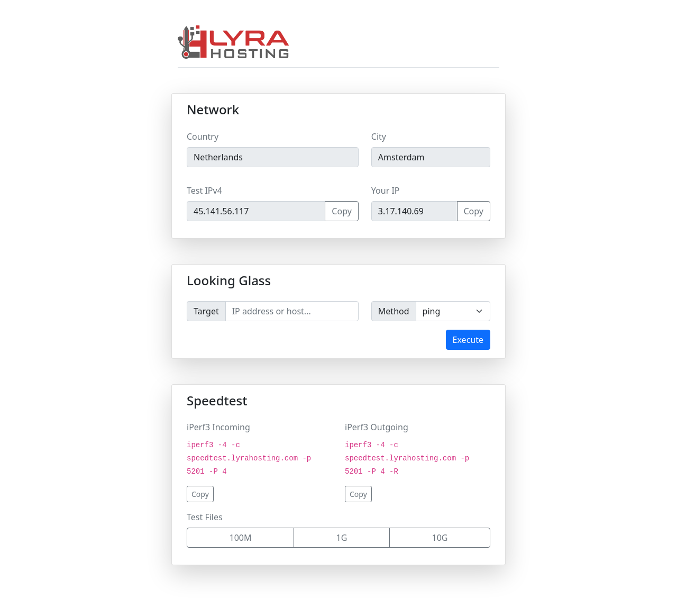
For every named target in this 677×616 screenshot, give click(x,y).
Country (203, 137)
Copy (341, 211)
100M (241, 538)
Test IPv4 (204, 191)
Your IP (386, 191)
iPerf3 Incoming (218, 427)
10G (440, 538)
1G (342, 538)
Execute (468, 340)
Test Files (205, 517)
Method (394, 311)
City (379, 137)
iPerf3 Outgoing (377, 427)
